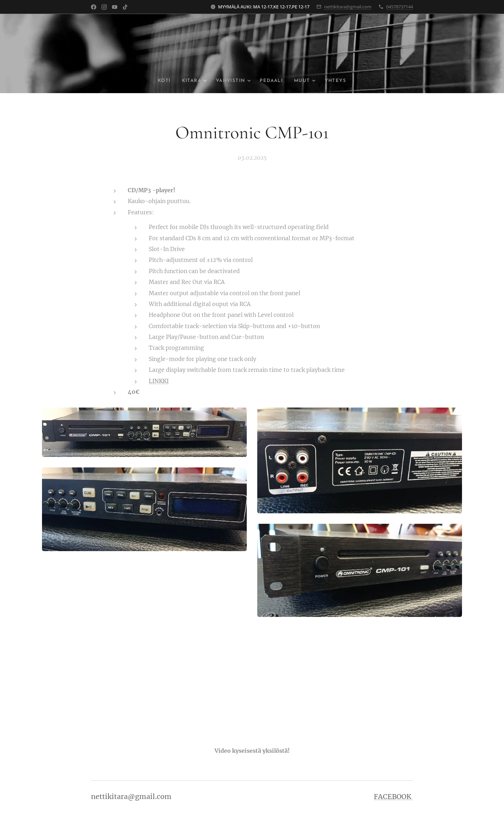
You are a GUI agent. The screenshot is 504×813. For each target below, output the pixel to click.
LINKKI (159, 381)
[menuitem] (160, 81)
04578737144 (400, 7)
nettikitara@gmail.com (348, 7)
